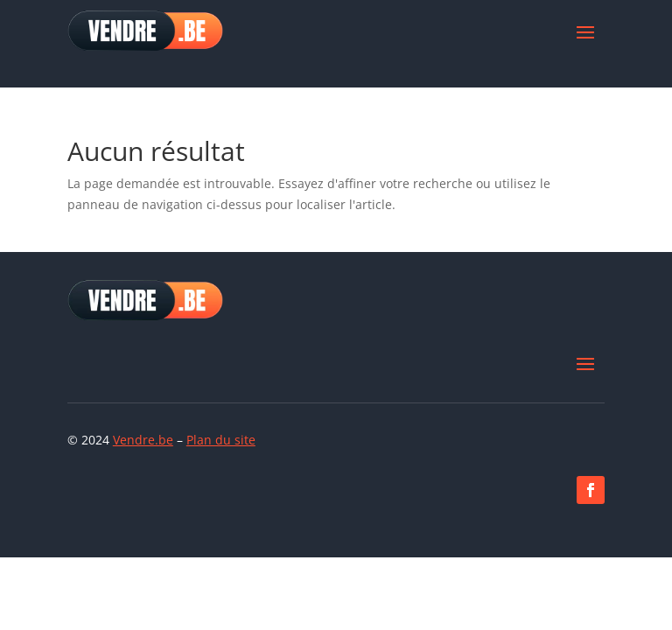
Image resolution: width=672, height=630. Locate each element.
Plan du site (221, 440)
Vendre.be (143, 440)
